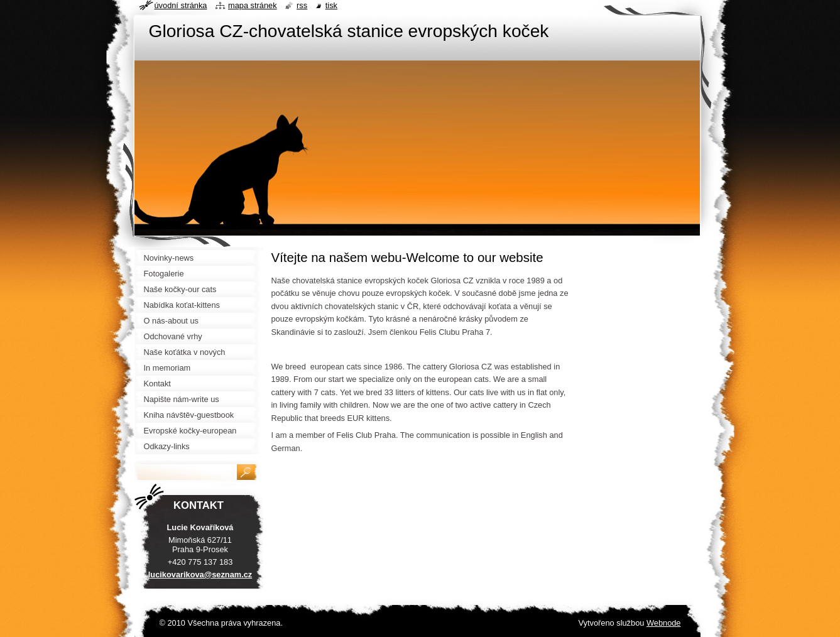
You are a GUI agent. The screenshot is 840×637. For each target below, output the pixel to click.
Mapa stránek (253, 5)
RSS (302, 5)
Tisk (331, 5)
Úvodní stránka (181, 5)
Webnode (664, 623)
